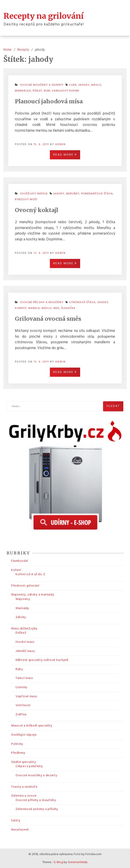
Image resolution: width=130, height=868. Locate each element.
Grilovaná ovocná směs (48, 319)
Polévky (17, 744)
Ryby (19, 669)
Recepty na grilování (44, 16)
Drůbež (21, 633)
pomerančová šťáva (97, 194)
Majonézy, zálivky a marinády (33, 595)
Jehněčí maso (25, 651)
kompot (21, 308)
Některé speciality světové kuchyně (42, 660)
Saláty (16, 821)
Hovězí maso (25, 642)
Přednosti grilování (25, 586)
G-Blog (58, 862)
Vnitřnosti (23, 705)
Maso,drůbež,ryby (24, 629)
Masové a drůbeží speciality (32, 726)
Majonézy (23, 599)
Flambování (20, 561)
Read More (65, 155)
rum (47, 91)
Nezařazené (20, 830)
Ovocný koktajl (37, 210)
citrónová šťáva (82, 302)
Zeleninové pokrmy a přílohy (37, 809)
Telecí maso (24, 678)
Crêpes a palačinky (29, 766)
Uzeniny (21, 687)
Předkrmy (18, 753)
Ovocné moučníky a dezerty (37, 775)
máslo (96, 85)
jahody (84, 85)
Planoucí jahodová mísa (49, 101)
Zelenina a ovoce (24, 796)
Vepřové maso (26, 696)
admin (60, 144)
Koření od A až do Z (30, 574)
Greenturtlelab (78, 862)
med (56, 308)
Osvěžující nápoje (24, 735)
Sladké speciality (24, 762)
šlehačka (68, 308)
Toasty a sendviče (24, 787)
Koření (16, 570)
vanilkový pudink (66, 91)
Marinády (22, 608)
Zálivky (21, 617)
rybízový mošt (26, 200)
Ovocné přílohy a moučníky (36, 800)
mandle (34, 308)
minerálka (23, 91)
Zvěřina (21, 715)
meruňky (73, 194)
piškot (37, 91)
